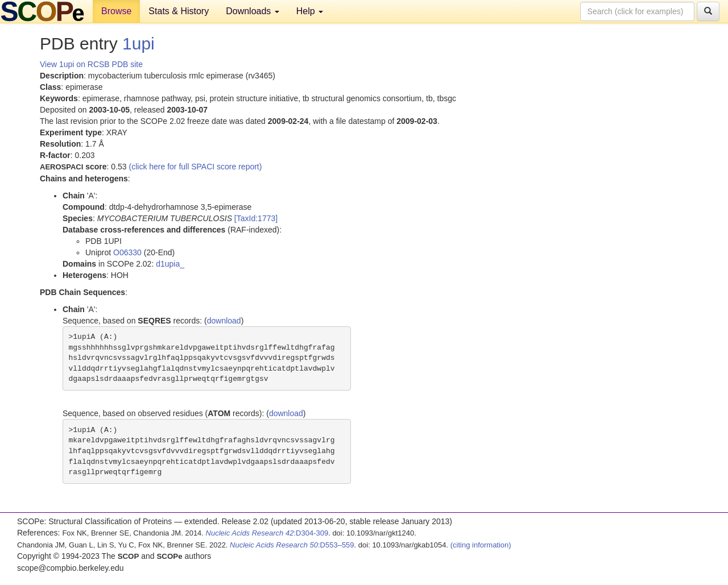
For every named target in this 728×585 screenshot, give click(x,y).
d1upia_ (170, 264)
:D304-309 (267, 533)
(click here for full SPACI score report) (196, 167)
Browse (116, 11)
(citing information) (481, 545)
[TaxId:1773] (256, 218)
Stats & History (179, 11)
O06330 (127, 252)
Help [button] (310, 11)
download (224, 321)
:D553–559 (292, 545)
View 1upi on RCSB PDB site (91, 64)
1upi (138, 43)
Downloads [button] (253, 11)
